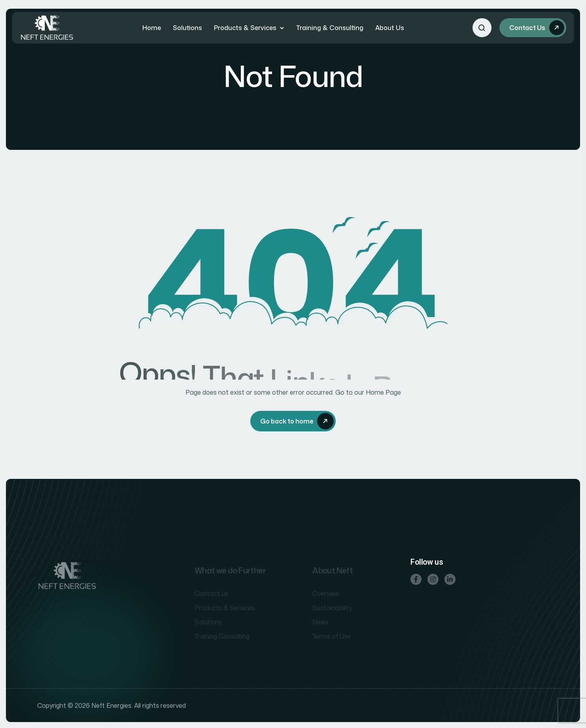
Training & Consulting (330, 28)
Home (152, 28)
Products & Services (245, 28)
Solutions (187, 28)
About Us (390, 28)
